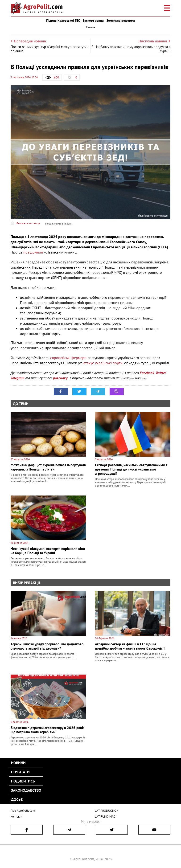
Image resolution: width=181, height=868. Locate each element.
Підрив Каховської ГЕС (63, 20)
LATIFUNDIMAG (105, 817)
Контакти (16, 817)
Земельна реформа (121, 20)
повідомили (34, 252)
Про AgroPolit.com (23, 811)
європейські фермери (68, 358)
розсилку (61, 378)
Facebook (147, 373)
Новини (18, 763)
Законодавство (26, 790)
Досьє (17, 799)
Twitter (161, 373)
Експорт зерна (93, 20)
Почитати (20, 772)
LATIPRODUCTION (107, 811)
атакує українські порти (103, 363)
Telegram (17, 378)
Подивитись (23, 781)
